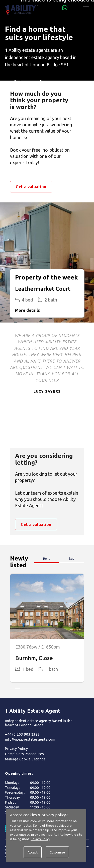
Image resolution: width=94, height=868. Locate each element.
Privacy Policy (16, 749)
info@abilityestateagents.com (30, 739)
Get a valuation (31, 187)
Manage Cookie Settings (25, 759)
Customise (57, 852)
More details (27, 310)
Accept (33, 852)
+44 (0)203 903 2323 (22, 734)
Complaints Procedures (25, 754)
